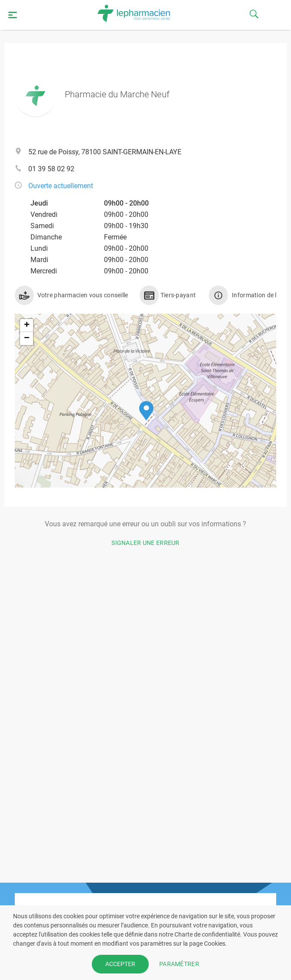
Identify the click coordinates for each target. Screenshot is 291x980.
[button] (146, 411)
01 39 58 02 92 (51, 169)
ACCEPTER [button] (120, 964)
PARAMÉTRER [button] (179, 964)
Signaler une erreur (145, 543)
